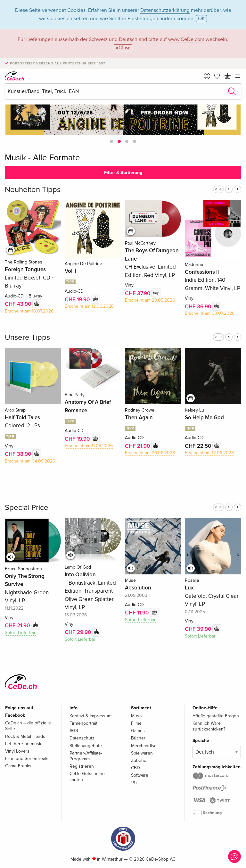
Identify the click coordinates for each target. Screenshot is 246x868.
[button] (111, 141)
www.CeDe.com (186, 39)
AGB (74, 731)
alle (218, 189)
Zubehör (139, 760)
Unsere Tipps (27, 337)
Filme (136, 723)
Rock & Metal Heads (25, 736)
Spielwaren (142, 753)
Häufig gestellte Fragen (216, 716)
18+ (134, 783)
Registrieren (82, 766)
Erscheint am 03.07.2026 (210, 313)
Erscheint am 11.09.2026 (89, 446)
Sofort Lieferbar (20, 633)
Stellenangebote (86, 746)
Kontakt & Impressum (90, 716)
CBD (135, 768)
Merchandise (144, 746)
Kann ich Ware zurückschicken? (209, 726)
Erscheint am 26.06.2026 (150, 453)
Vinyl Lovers (17, 751)
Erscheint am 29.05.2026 (150, 300)
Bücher (138, 738)
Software (140, 775)
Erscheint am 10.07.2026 (29, 311)
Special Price (27, 508)
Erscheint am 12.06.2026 (89, 306)
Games (138, 731)
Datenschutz (82, 738)
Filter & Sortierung (123, 173)
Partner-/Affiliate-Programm (86, 756)
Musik (137, 716)
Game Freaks (18, 766)
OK (201, 19)
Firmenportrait (83, 723)
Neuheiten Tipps (33, 190)
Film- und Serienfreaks (27, 759)
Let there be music (24, 744)
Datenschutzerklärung (165, 10)
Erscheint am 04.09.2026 (30, 461)
